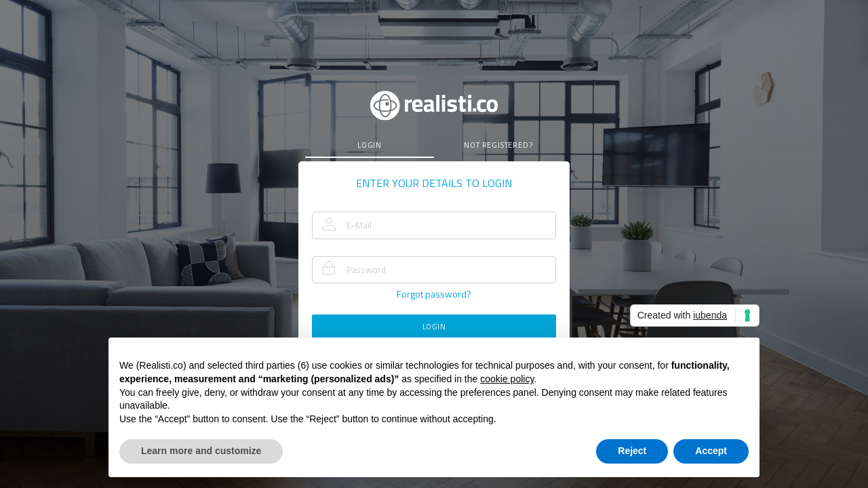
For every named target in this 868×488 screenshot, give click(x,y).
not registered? (498, 145)
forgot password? (434, 294)
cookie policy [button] (507, 379)
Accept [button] (711, 451)
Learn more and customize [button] (201, 451)
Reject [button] (632, 451)
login (370, 145)
